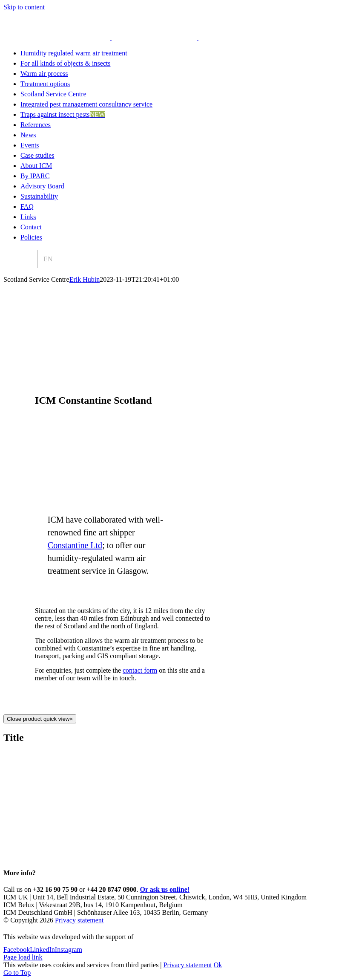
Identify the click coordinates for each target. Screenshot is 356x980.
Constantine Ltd (75, 545)
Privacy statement (79, 920)
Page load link (23, 957)
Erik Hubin (85, 279)
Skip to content (24, 7)
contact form (140, 670)
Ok (218, 965)
